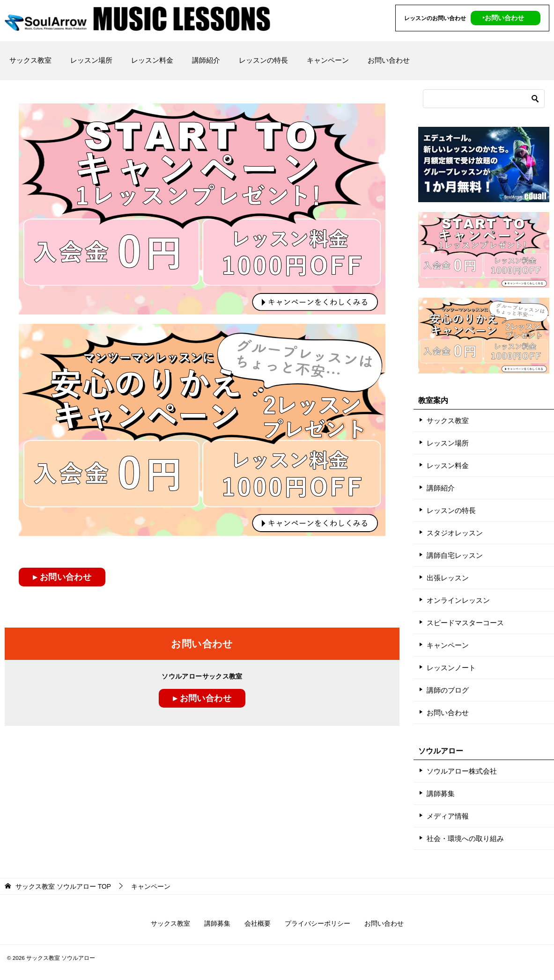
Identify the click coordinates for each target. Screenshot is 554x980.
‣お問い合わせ (503, 18)
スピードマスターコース (465, 623)
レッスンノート (451, 668)
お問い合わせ (389, 60)
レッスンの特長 (263, 60)
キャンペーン (328, 60)
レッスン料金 (152, 60)
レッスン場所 (91, 60)
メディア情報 (448, 816)
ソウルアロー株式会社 (462, 771)
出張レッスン (448, 578)
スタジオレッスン (455, 533)
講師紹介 (206, 60)
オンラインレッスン (458, 600)
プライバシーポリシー (318, 923)
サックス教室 (30, 60)
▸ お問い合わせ (62, 577)
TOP (63, 886)
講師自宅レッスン (455, 555)
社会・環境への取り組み (465, 838)
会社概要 (258, 923)
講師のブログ (448, 690)
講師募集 (441, 794)
